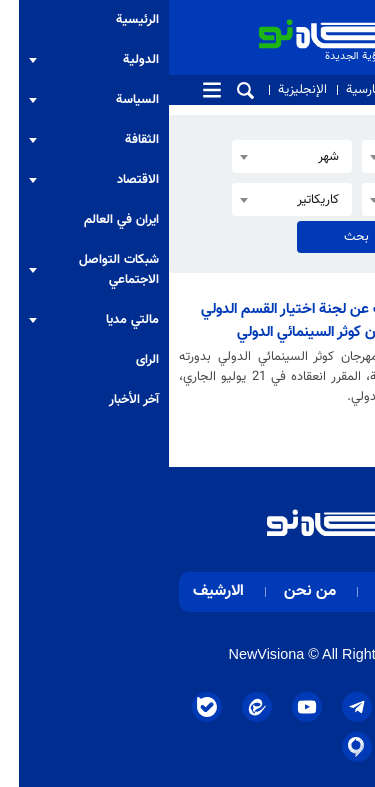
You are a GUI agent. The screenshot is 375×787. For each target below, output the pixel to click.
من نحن (321, 90)
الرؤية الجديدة (241, 22)
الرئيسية (324, 591)
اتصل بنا (259, 90)
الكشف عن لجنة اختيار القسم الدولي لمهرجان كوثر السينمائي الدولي (138, 320)
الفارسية (198, 90)
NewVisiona (98, 654)
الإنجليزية (133, 90)
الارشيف (49, 591)
